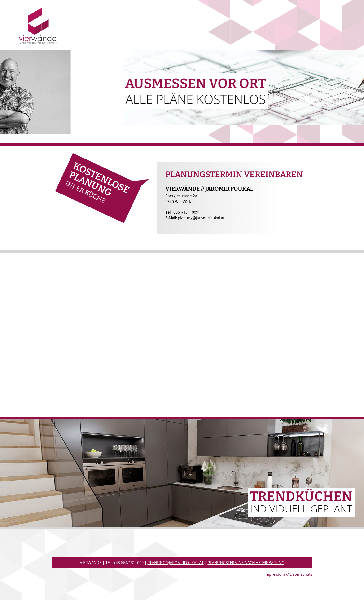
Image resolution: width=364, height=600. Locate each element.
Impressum (275, 574)
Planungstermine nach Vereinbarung (246, 563)
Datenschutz (301, 574)
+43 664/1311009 (129, 563)
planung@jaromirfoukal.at (176, 563)
